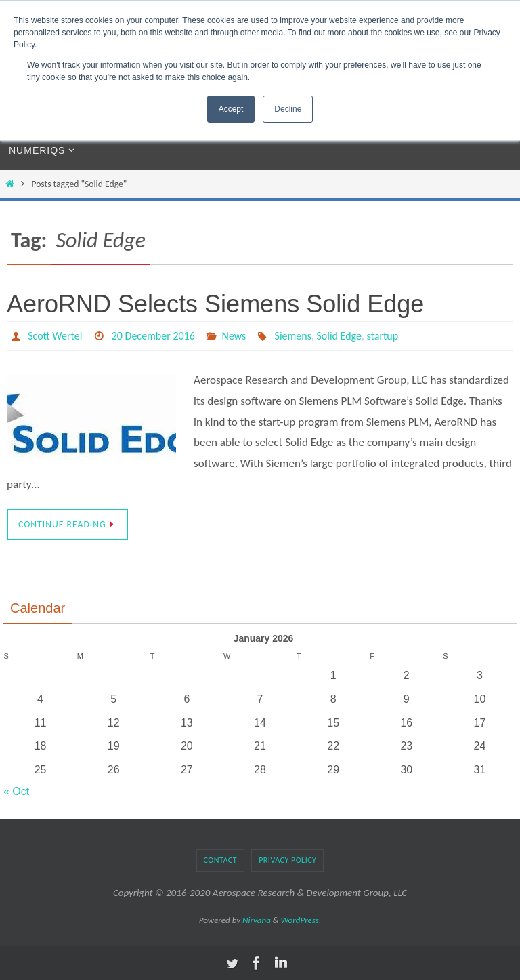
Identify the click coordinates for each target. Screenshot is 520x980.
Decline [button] (288, 109)
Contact (221, 860)
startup (383, 336)
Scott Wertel (55, 336)
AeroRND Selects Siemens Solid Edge (215, 304)
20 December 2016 (153, 336)
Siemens (293, 336)
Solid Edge (340, 336)
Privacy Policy (287, 860)
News (234, 336)
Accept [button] (231, 109)
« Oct (16, 791)
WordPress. (301, 920)
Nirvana (257, 920)
